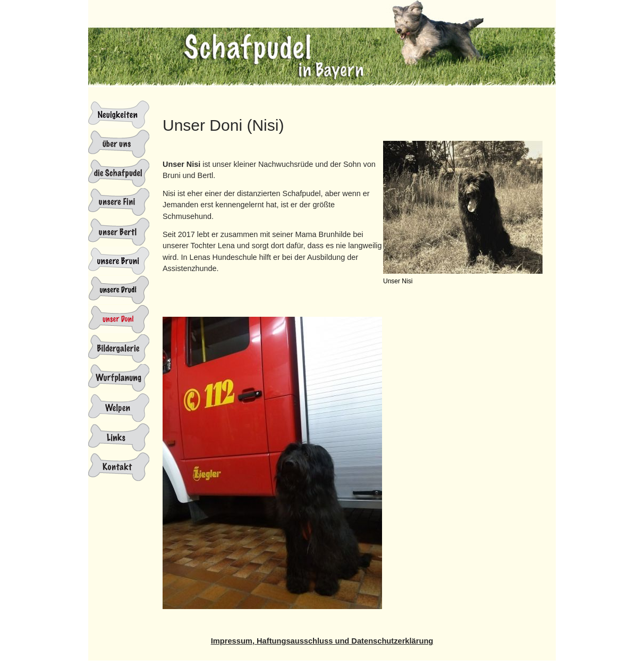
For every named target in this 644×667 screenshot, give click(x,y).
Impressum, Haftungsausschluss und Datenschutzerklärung (322, 641)
